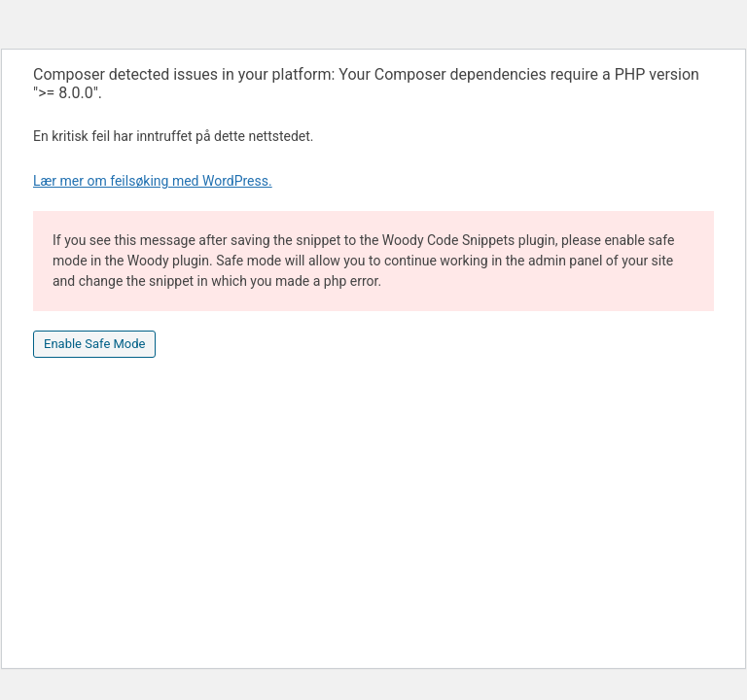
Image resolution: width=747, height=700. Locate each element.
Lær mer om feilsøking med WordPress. (153, 181)
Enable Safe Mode (94, 344)
